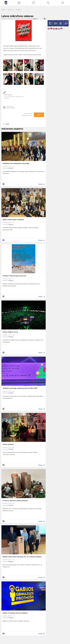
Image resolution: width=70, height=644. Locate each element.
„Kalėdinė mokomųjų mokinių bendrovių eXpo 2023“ (20, 388)
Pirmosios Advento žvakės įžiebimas (15, 501)
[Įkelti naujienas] (19, 3)
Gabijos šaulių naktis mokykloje (13, 220)
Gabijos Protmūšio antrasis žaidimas (15, 613)
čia (40, 55)
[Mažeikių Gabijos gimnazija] (6, 3)
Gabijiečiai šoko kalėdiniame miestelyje (16, 163)
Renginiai (18, 10)
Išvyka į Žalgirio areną (10, 332)
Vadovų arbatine (8, 444)
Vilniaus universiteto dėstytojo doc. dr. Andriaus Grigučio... (23, 557)
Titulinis (4, 10)
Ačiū (39, 115)
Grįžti (7, 124)
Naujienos (11, 10)
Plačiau (40, 184)
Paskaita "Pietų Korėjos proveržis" (14, 276)
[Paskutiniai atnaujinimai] (34, 3)
